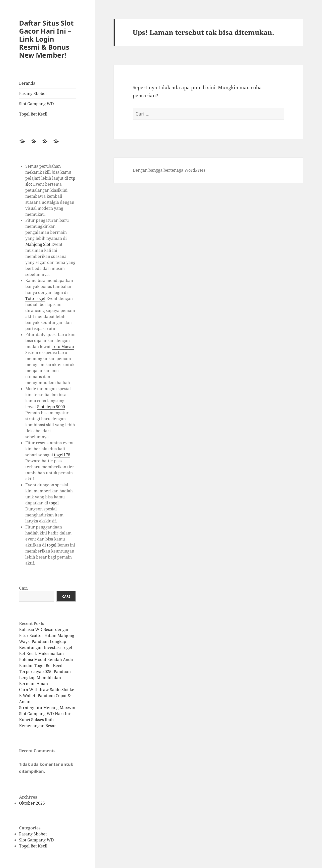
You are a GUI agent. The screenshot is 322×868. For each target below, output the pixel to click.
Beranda (27, 83)
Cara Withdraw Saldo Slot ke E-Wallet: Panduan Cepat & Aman (47, 696)
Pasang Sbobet (33, 93)
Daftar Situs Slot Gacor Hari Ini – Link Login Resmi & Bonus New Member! (46, 39)
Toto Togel (35, 298)
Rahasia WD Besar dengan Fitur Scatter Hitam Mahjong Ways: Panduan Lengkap (47, 635)
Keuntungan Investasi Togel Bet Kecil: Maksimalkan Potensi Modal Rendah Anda (46, 654)
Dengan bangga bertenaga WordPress (169, 170)
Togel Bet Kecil (33, 114)
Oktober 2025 (32, 803)
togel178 (62, 455)
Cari (23, 588)
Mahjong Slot (38, 244)
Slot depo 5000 (51, 407)
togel (54, 503)
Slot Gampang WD (36, 104)
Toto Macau (63, 347)
